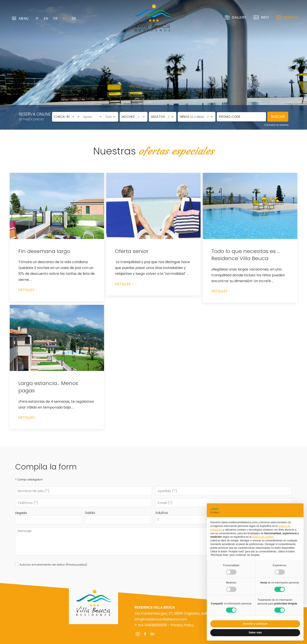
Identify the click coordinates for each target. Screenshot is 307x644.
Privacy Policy (182, 625)
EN (46, 18)
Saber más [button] (255, 633)
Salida (90, 513)
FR (55, 18)
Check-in (62, 117)
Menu (20, 19)
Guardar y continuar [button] (255, 624)
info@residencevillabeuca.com (161, 619)
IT (37, 18)
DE (74, 18)
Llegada (21, 513)
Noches (128, 117)
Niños (192, 117)
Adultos (158, 117)
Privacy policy (76, 565)
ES (65, 18)
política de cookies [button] (263, 537)
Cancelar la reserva (276, 125)
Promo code (230, 117)
